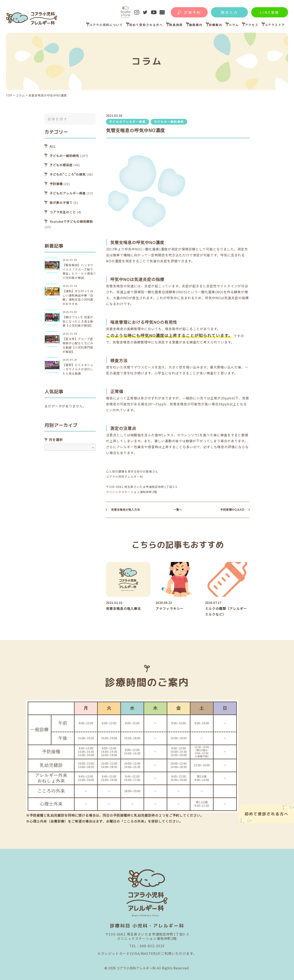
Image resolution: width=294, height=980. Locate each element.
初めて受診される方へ (146, 25)
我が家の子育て (61, 203)
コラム (234, 25)
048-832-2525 (152, 946)
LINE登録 (270, 12)
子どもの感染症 (61, 165)
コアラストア (275, 25)
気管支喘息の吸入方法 (125, 510)
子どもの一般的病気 (169, 122)
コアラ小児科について (106, 25)
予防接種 (56, 184)
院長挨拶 (176, 25)
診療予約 (193, 12)
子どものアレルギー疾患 (128, 122)
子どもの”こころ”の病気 (68, 174)
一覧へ (178, 510)
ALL (52, 146)
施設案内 (196, 25)
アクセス (252, 25)
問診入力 (230, 12)
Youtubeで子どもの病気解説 (71, 221)
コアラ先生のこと (63, 212)
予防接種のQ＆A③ (232, 510)
